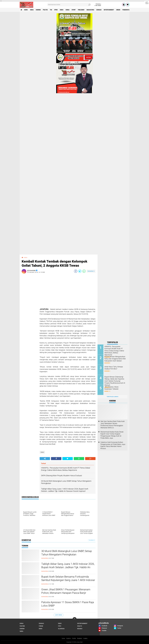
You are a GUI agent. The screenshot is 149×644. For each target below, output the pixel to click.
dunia (68, 10)
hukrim (38, 10)
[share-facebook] (76, 271)
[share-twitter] (80, 271)
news (26, 10)
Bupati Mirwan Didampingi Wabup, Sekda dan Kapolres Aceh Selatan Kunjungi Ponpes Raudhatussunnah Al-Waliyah (115, 381)
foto (60, 626)
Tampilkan (92, 540)
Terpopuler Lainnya (112, 397)
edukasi (99, 10)
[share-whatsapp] (84, 271)
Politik (74, 638)
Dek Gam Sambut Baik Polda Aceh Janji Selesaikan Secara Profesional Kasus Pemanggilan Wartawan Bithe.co (113, 424)
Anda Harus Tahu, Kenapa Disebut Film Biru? (114, 368)
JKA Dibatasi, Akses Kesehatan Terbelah (111, 388)
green (118, 10)
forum (41, 626)
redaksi (80, 629)
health (80, 626)
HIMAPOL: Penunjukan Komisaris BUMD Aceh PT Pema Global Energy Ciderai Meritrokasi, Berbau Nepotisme (114, 351)
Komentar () (91, 271)
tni (51, 10)
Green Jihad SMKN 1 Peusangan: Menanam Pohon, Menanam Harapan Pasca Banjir (66, 591)
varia (32, 10)
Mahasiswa (90, 10)
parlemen (81, 10)
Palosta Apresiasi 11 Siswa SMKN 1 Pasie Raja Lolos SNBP (68, 604)
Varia (63, 638)
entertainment (109, 10)
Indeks (85, 638)
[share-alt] (45, 459)
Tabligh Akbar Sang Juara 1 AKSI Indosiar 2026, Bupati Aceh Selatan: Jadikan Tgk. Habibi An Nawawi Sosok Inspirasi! (68, 567)
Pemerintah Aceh (128, 10)
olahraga (61, 629)
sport (74, 10)
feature (22, 626)
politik (45, 10)
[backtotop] (75, 619)
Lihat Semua (59, 615)
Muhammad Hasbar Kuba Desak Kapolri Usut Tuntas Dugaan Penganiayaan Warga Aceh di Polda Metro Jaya (112, 435)
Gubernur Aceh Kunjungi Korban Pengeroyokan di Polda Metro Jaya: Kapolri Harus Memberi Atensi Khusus (113, 445)
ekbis (62, 10)
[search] (69, 5)
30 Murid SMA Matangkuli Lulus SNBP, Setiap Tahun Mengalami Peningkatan (67, 553)
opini (56, 10)
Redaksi (80, 638)
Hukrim (69, 638)
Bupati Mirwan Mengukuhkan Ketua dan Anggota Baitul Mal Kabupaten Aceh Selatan (115, 359)
